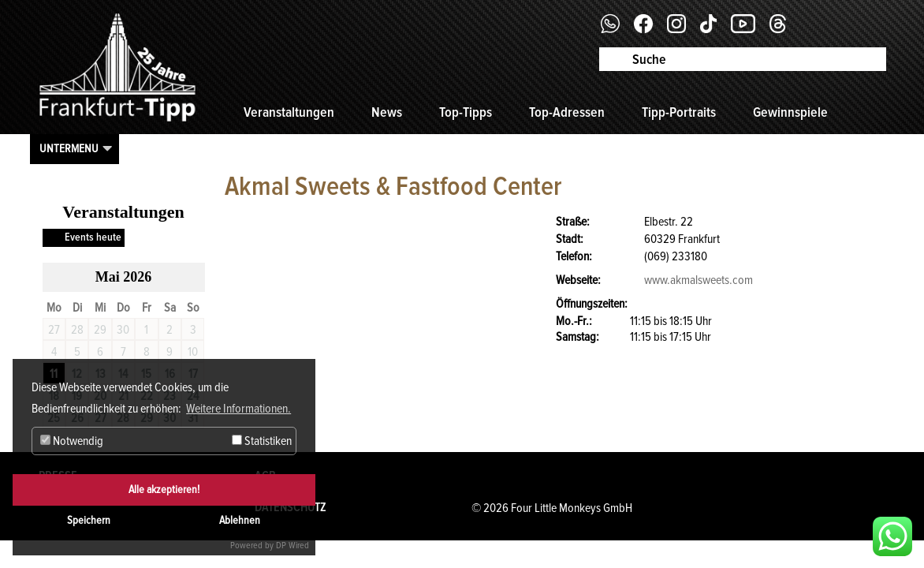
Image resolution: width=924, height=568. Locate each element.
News (387, 112)
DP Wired (292, 546)
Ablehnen (240, 520)
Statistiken (262, 441)
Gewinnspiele (790, 112)
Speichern (89, 520)
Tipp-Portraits (679, 112)
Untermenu (69, 148)
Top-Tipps (466, 112)
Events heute (93, 237)
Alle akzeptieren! (164, 490)
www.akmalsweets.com (699, 280)
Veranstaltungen (289, 112)
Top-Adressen (567, 112)
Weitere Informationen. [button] (238, 409)
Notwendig (72, 441)
